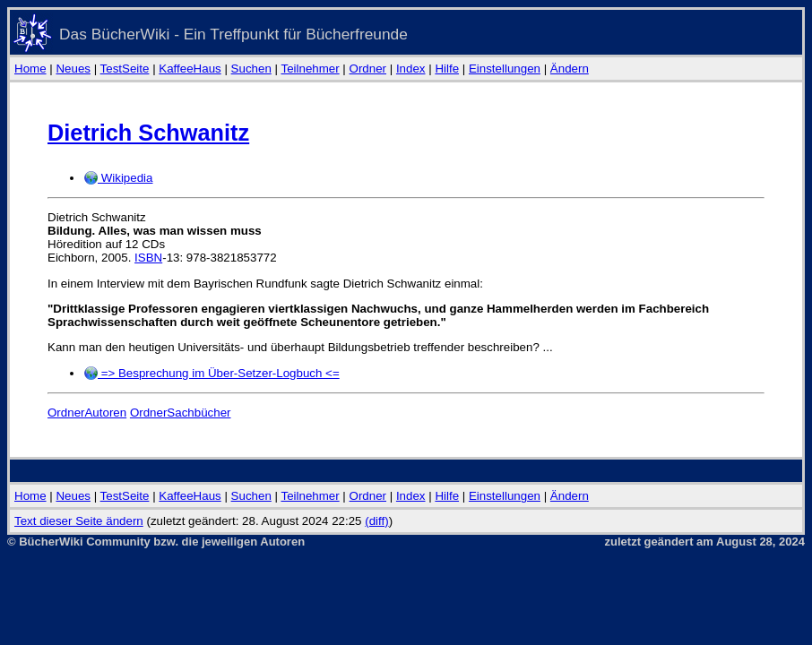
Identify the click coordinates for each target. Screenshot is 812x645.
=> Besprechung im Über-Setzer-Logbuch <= (212, 373)
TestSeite (125, 69)
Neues (73, 69)
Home (30, 69)
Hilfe (447, 69)
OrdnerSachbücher (181, 413)
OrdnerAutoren (87, 413)
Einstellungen (505, 69)
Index (411, 69)
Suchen (251, 69)
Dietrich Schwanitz (148, 133)
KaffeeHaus (190, 69)
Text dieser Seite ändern (79, 521)
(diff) (376, 521)
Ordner (368, 69)
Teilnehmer (310, 69)
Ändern (570, 69)
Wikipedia (118, 178)
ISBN (148, 258)
